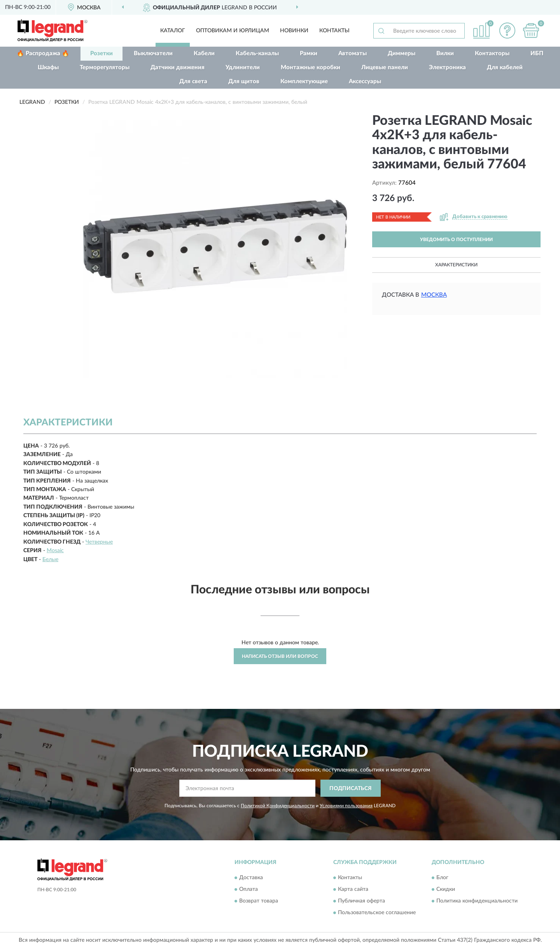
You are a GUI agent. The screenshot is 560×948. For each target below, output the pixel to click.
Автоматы (353, 53)
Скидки (446, 889)
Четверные (99, 542)
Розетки (101, 53)
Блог (442, 878)
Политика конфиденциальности (477, 901)
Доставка (251, 878)
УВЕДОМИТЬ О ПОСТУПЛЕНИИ (456, 240)
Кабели (204, 53)
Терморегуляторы (105, 67)
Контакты (334, 31)
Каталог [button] (173, 31)
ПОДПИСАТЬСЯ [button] (351, 789)
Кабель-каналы (257, 53)
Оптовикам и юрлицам (233, 31)
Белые (50, 560)
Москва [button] (434, 295)
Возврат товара (259, 901)
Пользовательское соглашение (377, 913)
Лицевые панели (385, 67)
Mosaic (55, 551)
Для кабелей (505, 67)
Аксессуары (365, 81)
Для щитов (244, 81)
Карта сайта (353, 889)
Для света (193, 81)
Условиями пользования (346, 806)
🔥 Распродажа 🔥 (43, 53)
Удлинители (243, 67)
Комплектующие (304, 81)
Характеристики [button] (456, 265)
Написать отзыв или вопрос (280, 656)
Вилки (445, 53)
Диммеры (402, 53)
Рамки (309, 53)
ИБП (537, 53)
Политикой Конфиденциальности (278, 806)
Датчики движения (178, 67)
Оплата (248, 889)
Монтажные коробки (311, 67)
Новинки (294, 31)
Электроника (447, 67)
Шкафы (48, 67)
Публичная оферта (361, 901)
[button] (507, 31)
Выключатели (153, 53)
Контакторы (492, 53)
